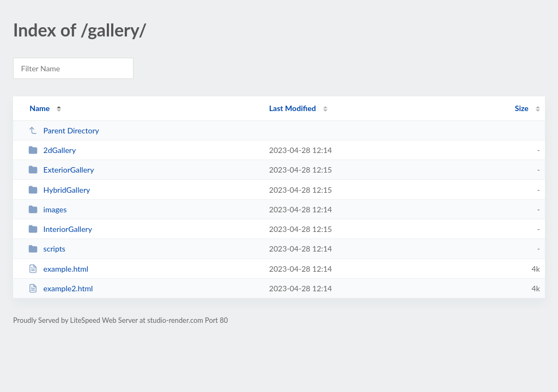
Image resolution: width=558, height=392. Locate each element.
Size (522, 108)
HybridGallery (59, 190)
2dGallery (52, 150)
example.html (58, 269)
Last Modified (293, 108)
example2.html (60, 288)
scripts (47, 249)
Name (40, 108)
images (47, 209)
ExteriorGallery (61, 170)
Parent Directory (64, 130)
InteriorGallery (60, 229)
